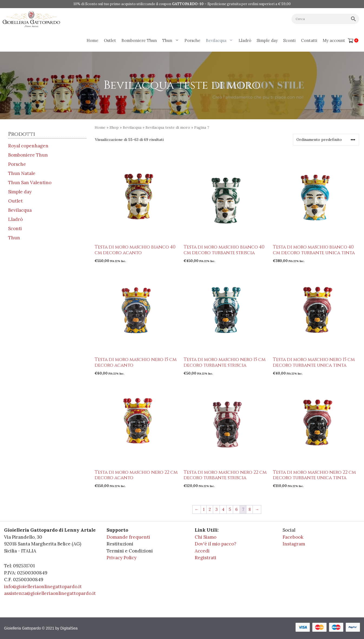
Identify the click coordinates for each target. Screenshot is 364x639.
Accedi (202, 551)
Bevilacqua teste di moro (168, 127)
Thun (172, 41)
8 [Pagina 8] (250, 509)
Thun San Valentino (30, 183)
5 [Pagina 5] (230, 509)
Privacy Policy (122, 558)
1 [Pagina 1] (204, 509)
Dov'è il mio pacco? (216, 544)
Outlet (110, 40)
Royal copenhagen (28, 146)
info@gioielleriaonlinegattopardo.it (43, 587)
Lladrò (245, 40)
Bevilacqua (221, 41)
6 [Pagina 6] (236, 509)
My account (334, 40)
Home (92, 40)
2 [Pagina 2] (210, 509)
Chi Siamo (206, 537)
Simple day (267, 40)
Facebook (293, 537)
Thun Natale (22, 173)
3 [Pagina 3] (216, 509)
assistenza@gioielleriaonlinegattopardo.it (50, 593)
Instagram (294, 544)
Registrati (206, 558)
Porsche (192, 40)
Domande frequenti (128, 537)
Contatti (309, 40)
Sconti (289, 40)
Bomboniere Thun (139, 40)
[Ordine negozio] (326, 140)
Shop (114, 127)
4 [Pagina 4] (223, 509)
